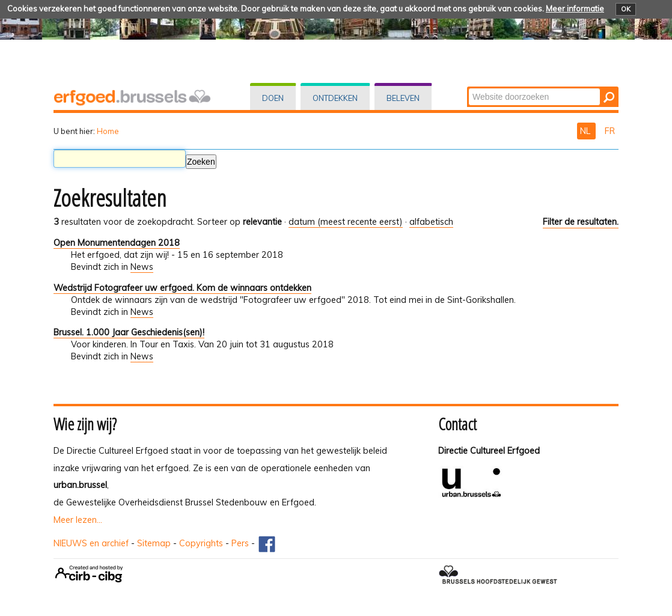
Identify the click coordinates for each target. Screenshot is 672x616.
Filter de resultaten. (581, 222)
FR (610, 131)
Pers (240, 543)
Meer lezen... (78, 520)
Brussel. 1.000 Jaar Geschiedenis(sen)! (129, 332)
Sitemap (154, 543)
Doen (273, 98)
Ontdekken (335, 98)
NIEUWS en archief (91, 543)
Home (108, 131)
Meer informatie (575, 8)
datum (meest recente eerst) (346, 222)
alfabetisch (431, 222)
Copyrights (201, 543)
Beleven (403, 98)
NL (586, 131)
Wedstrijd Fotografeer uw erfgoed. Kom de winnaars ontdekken (182, 288)
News (142, 267)
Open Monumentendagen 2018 (117, 243)
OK (626, 9)
